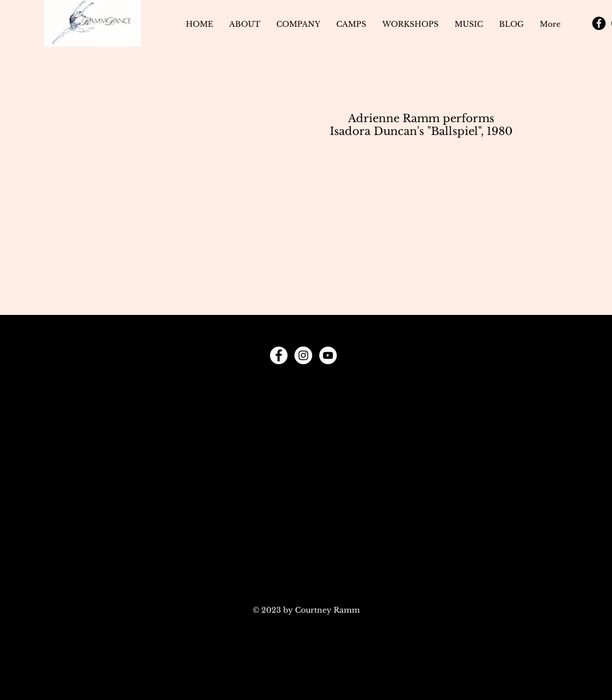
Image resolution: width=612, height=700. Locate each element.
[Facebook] (599, 23)
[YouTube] (328, 355)
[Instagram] (303, 355)
